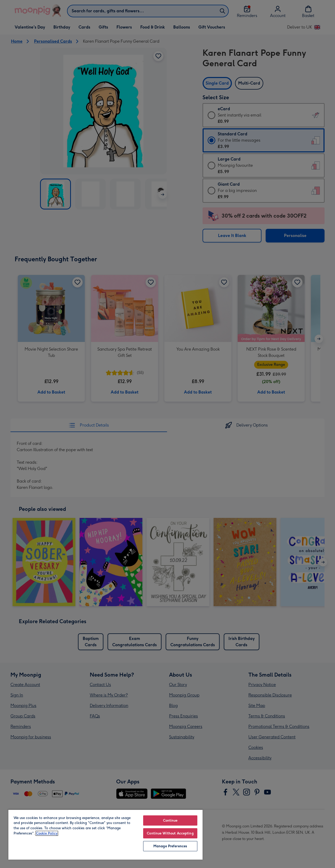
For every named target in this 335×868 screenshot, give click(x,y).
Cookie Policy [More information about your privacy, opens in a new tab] (47, 833)
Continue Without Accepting (170, 833)
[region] (105, 834)
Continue (170, 820)
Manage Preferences (170, 846)
